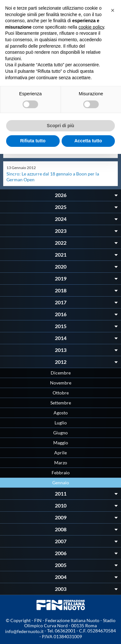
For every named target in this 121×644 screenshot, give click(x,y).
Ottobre (61, 393)
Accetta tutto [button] (88, 141)
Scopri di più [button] (60, 126)
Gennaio (61, 483)
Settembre (61, 403)
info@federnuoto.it (24, 631)
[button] (113, 10)
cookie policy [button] (91, 27)
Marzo (61, 463)
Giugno (60, 433)
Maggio (61, 443)
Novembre (61, 383)
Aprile (60, 453)
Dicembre (61, 373)
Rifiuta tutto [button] (33, 141)
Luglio (61, 423)
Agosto (61, 413)
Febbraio (61, 473)
